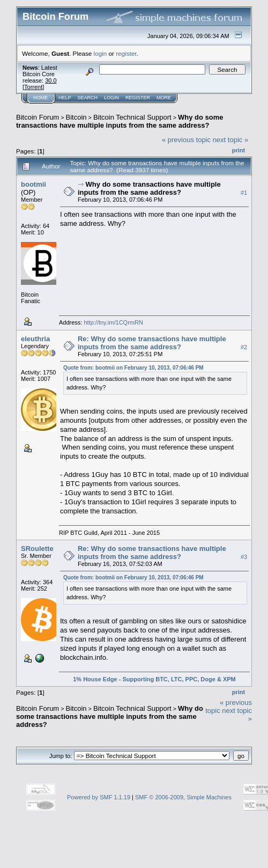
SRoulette (37, 549)
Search (88, 98)
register (126, 53)
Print (239, 150)
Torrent (33, 87)
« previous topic (186, 140)
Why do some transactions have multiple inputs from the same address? (120, 121)
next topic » (231, 140)
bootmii (33, 184)
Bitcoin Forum (38, 117)
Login (111, 98)
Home (40, 98)
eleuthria (35, 339)
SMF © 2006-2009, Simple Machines (183, 797)
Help (65, 98)
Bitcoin (76, 117)
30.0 (51, 80)
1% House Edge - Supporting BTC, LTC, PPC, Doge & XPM (154, 679)
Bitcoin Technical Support (132, 117)
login (100, 53)
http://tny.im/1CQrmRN (113, 322)
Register (138, 98)
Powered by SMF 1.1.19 (99, 797)
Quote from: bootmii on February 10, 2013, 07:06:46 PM (133, 368)
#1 (244, 193)
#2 (244, 347)
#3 (244, 557)
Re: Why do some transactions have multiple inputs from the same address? (152, 343)
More (164, 98)
